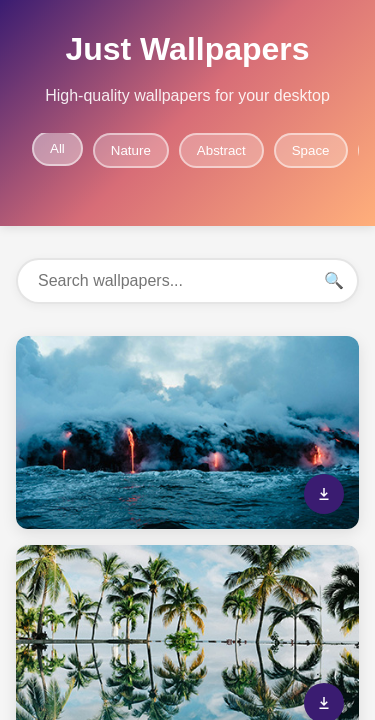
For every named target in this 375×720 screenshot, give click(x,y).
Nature (131, 150)
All (57, 148)
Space (311, 150)
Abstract (221, 150)
